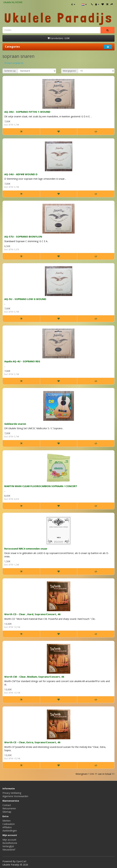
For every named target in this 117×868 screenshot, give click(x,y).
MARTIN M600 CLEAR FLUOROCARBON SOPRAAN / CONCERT (41, 486)
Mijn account (9, 840)
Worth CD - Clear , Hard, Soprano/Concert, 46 (32, 614)
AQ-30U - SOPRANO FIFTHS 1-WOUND (27, 112)
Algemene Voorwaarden (15, 796)
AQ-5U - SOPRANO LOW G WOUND (25, 299)
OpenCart (21, 861)
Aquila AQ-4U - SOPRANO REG (22, 361)
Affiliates (7, 827)
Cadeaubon (9, 824)
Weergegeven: (70, 71)
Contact (7, 805)
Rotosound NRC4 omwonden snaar (26, 549)
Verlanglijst (8, 846)
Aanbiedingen (10, 831)
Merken (7, 821)
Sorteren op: (10, 71)
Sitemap (7, 812)
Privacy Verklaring (12, 793)
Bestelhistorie (10, 843)
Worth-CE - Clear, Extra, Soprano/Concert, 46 (32, 742)
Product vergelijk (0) (14, 63)
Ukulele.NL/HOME (13, 2)
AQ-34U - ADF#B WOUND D (21, 174)
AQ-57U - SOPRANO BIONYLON (23, 237)
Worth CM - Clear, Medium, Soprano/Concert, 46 (34, 677)
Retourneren (9, 808)
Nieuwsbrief (9, 850)
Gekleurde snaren (15, 424)
